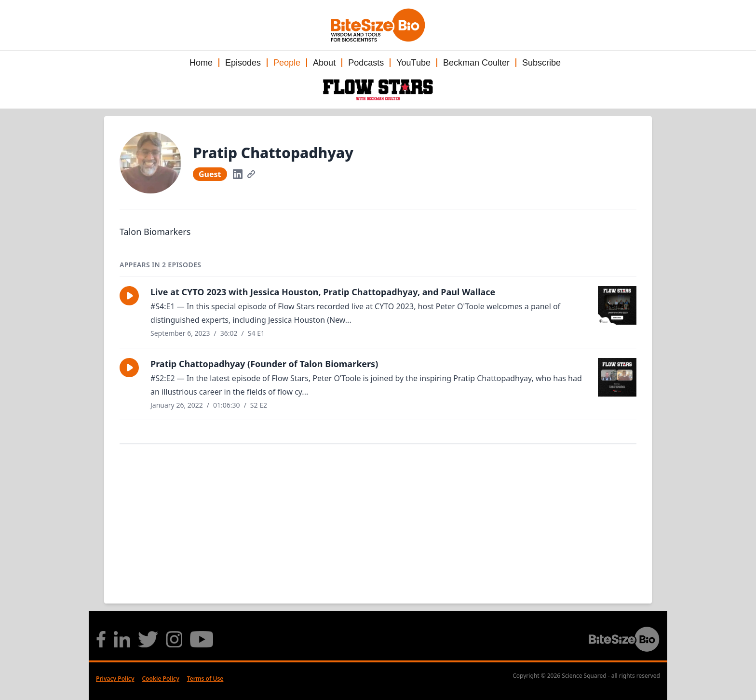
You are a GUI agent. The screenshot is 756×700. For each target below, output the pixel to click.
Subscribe (541, 63)
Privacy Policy (115, 679)
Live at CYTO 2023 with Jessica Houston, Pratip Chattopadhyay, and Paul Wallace (323, 292)
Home (201, 63)
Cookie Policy (160, 679)
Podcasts (366, 63)
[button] (129, 296)
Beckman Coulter (476, 63)
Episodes (243, 63)
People (287, 63)
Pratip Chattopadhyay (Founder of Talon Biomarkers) (264, 364)
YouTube (413, 63)
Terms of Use (205, 679)
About (324, 63)
